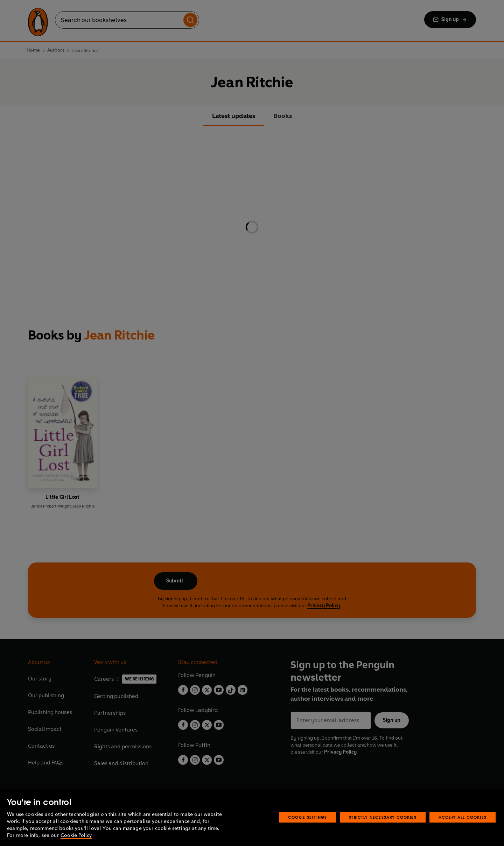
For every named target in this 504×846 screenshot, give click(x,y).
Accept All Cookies (463, 817)
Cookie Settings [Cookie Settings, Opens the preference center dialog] (308, 817)
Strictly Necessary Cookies (383, 817)
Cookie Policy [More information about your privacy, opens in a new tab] (76, 835)
